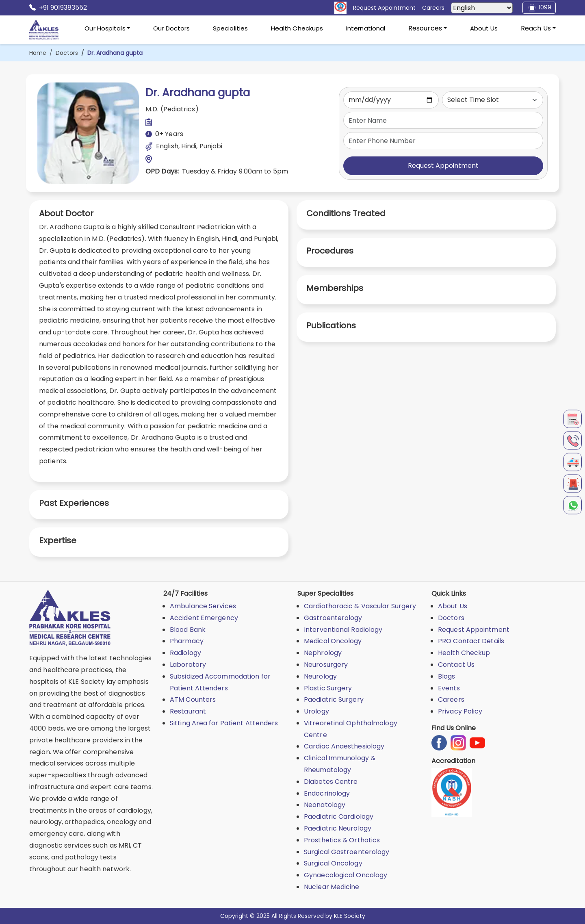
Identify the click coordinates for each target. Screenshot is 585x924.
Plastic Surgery (328, 688)
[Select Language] (482, 8)
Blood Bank (188, 630)
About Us (484, 28)
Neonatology (325, 805)
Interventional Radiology (343, 630)
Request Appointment (443, 166)
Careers (451, 700)
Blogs (447, 676)
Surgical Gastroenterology (347, 852)
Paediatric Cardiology (339, 817)
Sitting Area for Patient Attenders (224, 723)
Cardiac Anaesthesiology (344, 746)
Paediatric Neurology (338, 828)
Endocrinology (327, 793)
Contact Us (456, 665)
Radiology (185, 653)
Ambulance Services (203, 606)
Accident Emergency (204, 618)
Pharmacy (187, 641)
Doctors (67, 53)
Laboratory (188, 665)
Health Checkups (297, 28)
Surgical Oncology (333, 863)
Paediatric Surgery (334, 700)
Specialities (230, 28)
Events (449, 688)
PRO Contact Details (471, 641)
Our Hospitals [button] (105, 28)
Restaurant (188, 711)
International (366, 28)
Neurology (320, 676)
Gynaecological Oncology (346, 875)
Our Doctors (171, 28)
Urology (316, 711)
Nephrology (323, 653)
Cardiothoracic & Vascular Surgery (360, 606)
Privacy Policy (460, 711)
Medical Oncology (333, 641)
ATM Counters (193, 700)
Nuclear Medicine (332, 887)
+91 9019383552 (58, 8)
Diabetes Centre (331, 782)
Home (38, 53)
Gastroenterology (333, 618)
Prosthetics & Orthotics (342, 840)
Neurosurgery (326, 665)
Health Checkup (464, 653)
